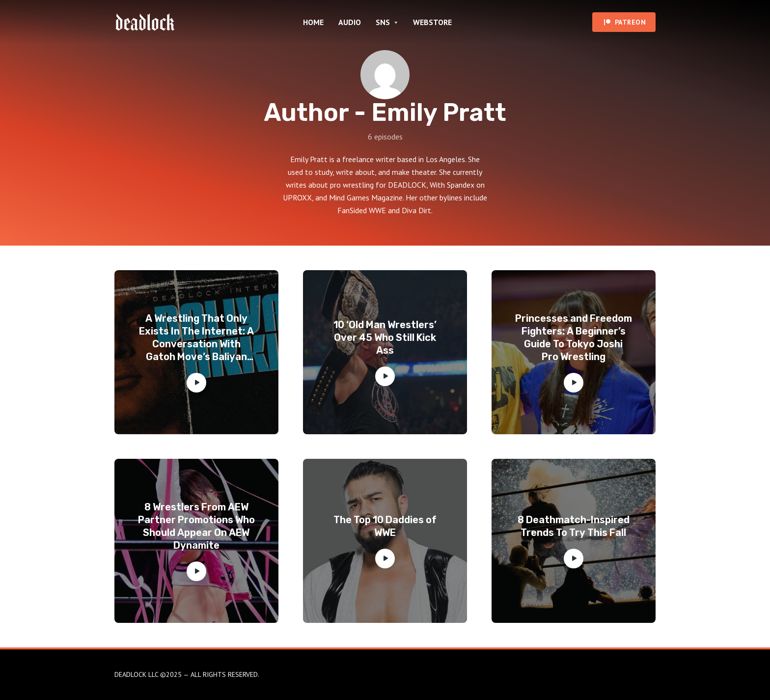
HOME (313, 22)
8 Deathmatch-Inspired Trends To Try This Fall (574, 526)
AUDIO (350, 22)
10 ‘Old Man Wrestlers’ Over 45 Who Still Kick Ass (385, 337)
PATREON (631, 22)
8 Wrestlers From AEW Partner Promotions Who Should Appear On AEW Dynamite (196, 526)
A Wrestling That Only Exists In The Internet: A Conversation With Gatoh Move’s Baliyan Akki (196, 338)
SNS (383, 22)
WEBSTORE (432, 22)
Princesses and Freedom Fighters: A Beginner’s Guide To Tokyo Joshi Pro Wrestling (574, 337)
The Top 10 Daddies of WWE (385, 526)
